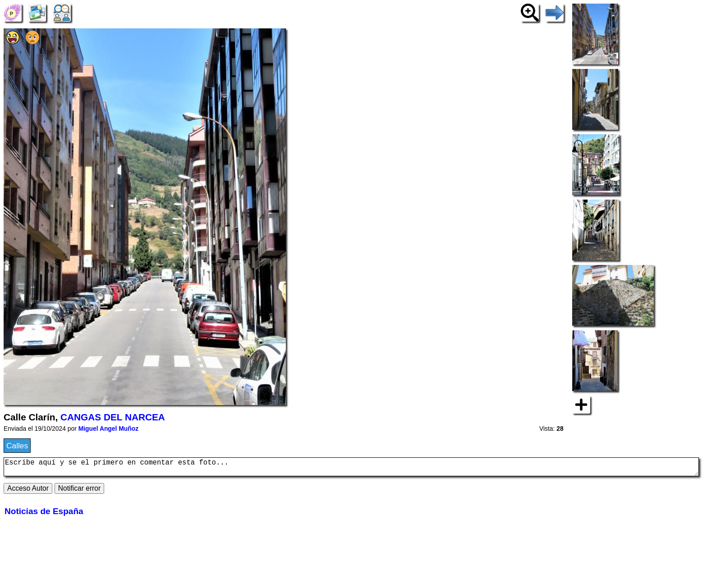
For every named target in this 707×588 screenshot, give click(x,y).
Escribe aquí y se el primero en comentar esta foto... (351, 469)
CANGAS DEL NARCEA (113, 417)
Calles (17, 446)
